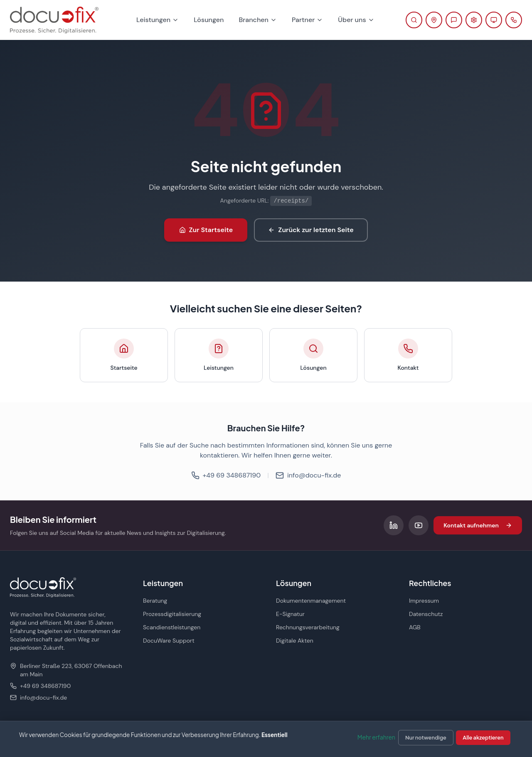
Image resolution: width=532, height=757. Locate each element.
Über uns (356, 20)
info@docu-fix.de (308, 475)
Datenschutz (426, 614)
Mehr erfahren (376, 737)
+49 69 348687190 (226, 475)
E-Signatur (290, 614)
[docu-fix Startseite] (54, 20)
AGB (415, 627)
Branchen (258, 20)
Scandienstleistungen (172, 627)
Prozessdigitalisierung (172, 614)
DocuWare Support (169, 641)
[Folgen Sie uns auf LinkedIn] (394, 525)
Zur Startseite (206, 230)
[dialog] (266, 739)
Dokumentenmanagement (311, 601)
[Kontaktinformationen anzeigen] (434, 20)
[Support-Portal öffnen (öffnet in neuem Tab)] (474, 20)
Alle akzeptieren (483, 737)
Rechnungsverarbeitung (308, 627)
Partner (307, 20)
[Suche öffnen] (414, 20)
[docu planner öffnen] (514, 20)
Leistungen (158, 20)
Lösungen (209, 20)
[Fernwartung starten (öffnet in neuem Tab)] (494, 20)
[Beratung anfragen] (454, 20)
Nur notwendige (426, 737)
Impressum (424, 601)
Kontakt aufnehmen (478, 525)
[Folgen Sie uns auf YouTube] (419, 525)
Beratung (155, 601)
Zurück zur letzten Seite (311, 230)
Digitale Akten (295, 641)
